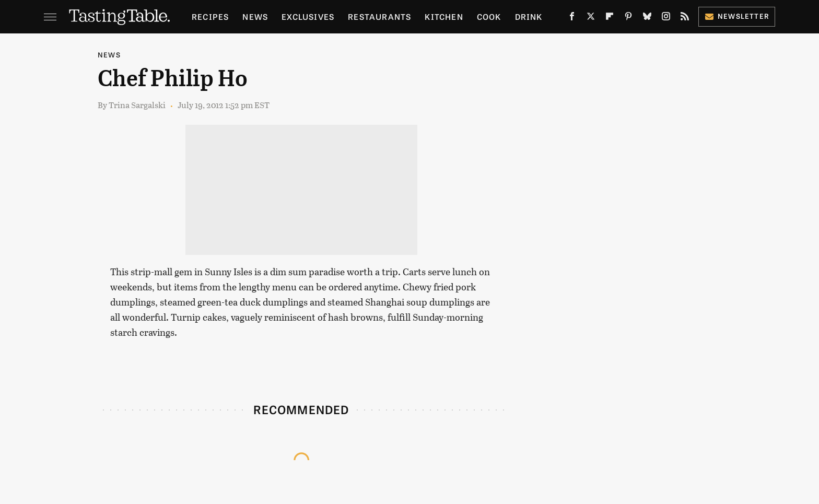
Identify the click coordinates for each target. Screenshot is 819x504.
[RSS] (685, 19)
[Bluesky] (647, 19)
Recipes (210, 16)
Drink (529, 16)
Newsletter (737, 16)
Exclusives (308, 16)
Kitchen (444, 16)
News (255, 16)
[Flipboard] (610, 19)
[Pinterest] (628, 19)
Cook (489, 16)
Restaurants (379, 16)
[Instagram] (666, 19)
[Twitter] (591, 19)
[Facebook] (572, 19)
